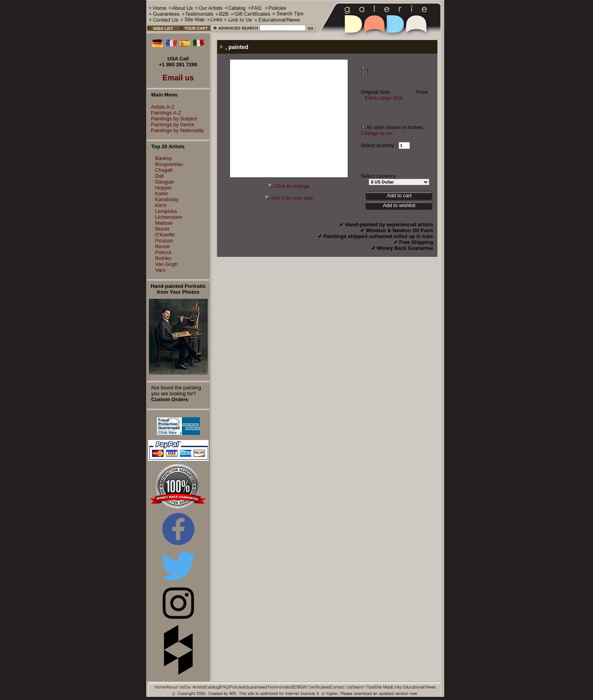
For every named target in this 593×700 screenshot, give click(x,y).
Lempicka (166, 211)
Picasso (164, 241)
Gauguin (165, 182)
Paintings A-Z (164, 113)
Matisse (164, 223)
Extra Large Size (384, 98)
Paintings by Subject (172, 119)
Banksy (164, 158)
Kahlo (162, 194)
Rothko (163, 258)
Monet (162, 229)
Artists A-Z (161, 107)
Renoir (163, 246)
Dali (160, 176)
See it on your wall (292, 198)
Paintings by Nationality (175, 130)
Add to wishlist (399, 205)
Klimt (161, 205)
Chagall (164, 170)
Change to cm (377, 133)
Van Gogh (167, 264)
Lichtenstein (169, 217)
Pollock (163, 252)
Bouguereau (169, 164)
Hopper (164, 188)
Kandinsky (167, 199)
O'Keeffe (165, 235)
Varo (160, 270)
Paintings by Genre (171, 125)
